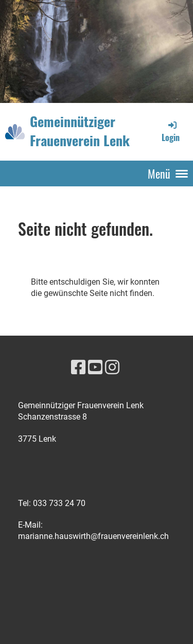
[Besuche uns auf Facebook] (78, 368)
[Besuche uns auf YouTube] (95, 368)
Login (171, 131)
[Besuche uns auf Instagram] (112, 368)
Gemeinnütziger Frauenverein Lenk (80, 131)
